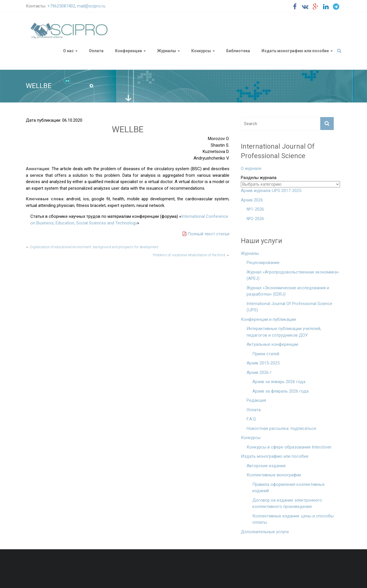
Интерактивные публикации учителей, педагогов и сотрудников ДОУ (284, 332)
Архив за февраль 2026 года (280, 391)
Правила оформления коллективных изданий (288, 488)
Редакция (256, 400)
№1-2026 (255, 209)
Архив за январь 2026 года (279, 382)
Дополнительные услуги (265, 532)
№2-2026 (255, 219)
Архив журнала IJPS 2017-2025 (271, 191)
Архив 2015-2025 (263, 363)
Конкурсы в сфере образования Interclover (289, 447)
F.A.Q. (252, 419)
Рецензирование (263, 263)
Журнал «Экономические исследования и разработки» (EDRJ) (288, 291)
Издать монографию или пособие (295, 51)
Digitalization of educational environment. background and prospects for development (92, 247)
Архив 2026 (252, 200)
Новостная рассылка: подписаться (281, 428)
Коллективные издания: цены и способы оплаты (293, 519)
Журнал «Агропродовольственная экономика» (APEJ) (293, 275)
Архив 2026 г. (259, 372)
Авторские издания (266, 466)
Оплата (96, 51)
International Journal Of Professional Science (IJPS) (289, 307)
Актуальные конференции (272, 344)
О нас (68, 51)
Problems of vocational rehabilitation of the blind (191, 255)
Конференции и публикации (268, 319)
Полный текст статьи (206, 234)
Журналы (167, 51)
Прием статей (266, 354)
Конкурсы (201, 51)
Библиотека (238, 51)
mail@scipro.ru (91, 6)
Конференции (128, 51)
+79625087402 (61, 6)
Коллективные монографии (274, 475)
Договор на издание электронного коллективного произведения (287, 503)
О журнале (251, 168)
